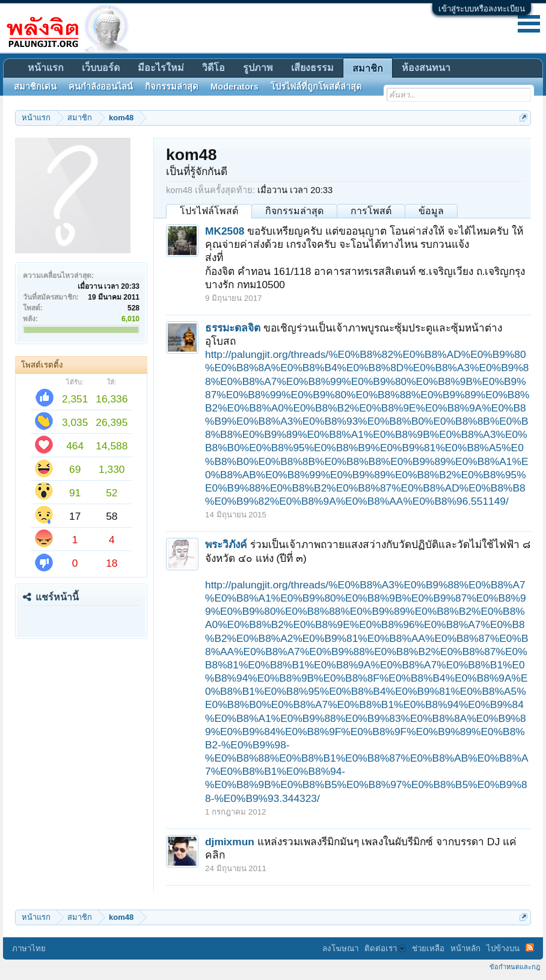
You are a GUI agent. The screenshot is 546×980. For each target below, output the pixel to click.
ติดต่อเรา (385, 948)
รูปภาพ (258, 68)
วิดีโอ (213, 68)
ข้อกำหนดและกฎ (515, 967)
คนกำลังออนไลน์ (101, 87)
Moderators (235, 87)
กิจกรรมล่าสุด (294, 211)
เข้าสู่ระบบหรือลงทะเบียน (482, 9)
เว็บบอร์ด (101, 68)
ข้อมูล (431, 211)
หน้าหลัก (465, 948)
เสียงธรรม (312, 68)
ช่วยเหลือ (428, 948)
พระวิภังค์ (226, 544)
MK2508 (225, 231)
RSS (530, 948)
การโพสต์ (371, 211)
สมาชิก (368, 68)
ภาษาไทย (29, 948)
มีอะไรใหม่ (161, 68)
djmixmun (230, 842)
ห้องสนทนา (426, 68)
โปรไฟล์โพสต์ (209, 211)
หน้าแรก (46, 68)
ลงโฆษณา (340, 948)
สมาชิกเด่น (35, 87)
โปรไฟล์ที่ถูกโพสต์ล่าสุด (316, 87)
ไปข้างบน (503, 948)
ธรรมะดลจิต (233, 328)
